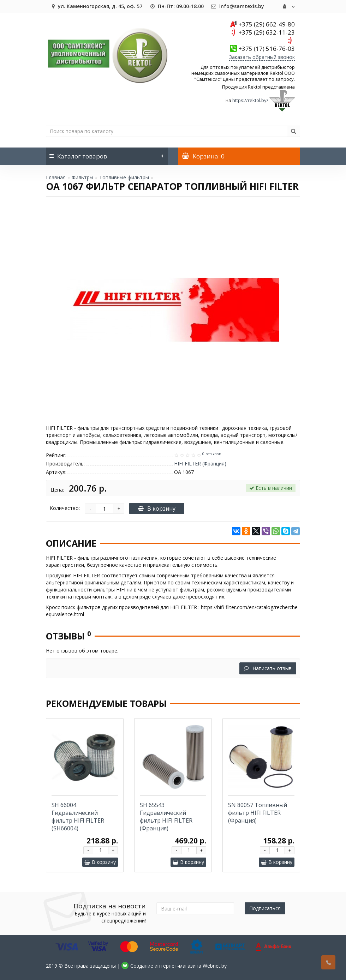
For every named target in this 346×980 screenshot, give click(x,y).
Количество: (65, 508)
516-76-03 (267, 49)
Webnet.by (215, 966)
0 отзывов (212, 454)
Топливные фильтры (124, 177)
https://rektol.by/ (250, 100)
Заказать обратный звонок (262, 57)
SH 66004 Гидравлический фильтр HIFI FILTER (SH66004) (78, 817)
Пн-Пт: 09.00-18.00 (177, 6)
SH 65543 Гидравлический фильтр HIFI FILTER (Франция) (166, 817)
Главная (56, 177)
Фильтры (82, 177)
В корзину (157, 509)
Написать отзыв (268, 668)
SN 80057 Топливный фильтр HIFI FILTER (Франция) (258, 813)
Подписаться (265, 908)
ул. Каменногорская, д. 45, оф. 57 (96, 6)
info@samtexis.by (237, 6)
